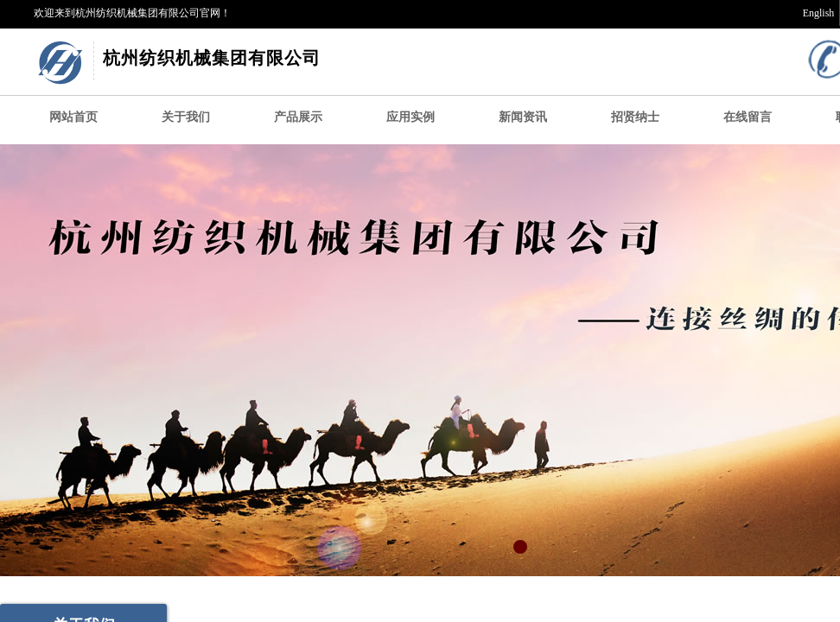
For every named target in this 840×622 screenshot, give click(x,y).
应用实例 (410, 117)
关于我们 (186, 117)
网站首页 (73, 117)
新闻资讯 (523, 117)
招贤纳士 (635, 117)
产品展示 (298, 117)
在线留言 (748, 117)
